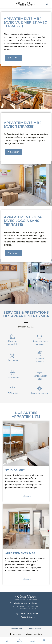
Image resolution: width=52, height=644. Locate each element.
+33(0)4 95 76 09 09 (29, 614)
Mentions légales (17, 629)
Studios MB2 (15, 470)
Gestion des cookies (33, 629)
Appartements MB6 (20, 554)
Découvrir (27, 496)
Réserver (14, 58)
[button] (5, 4)
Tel (7, 641)
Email (33, 641)
